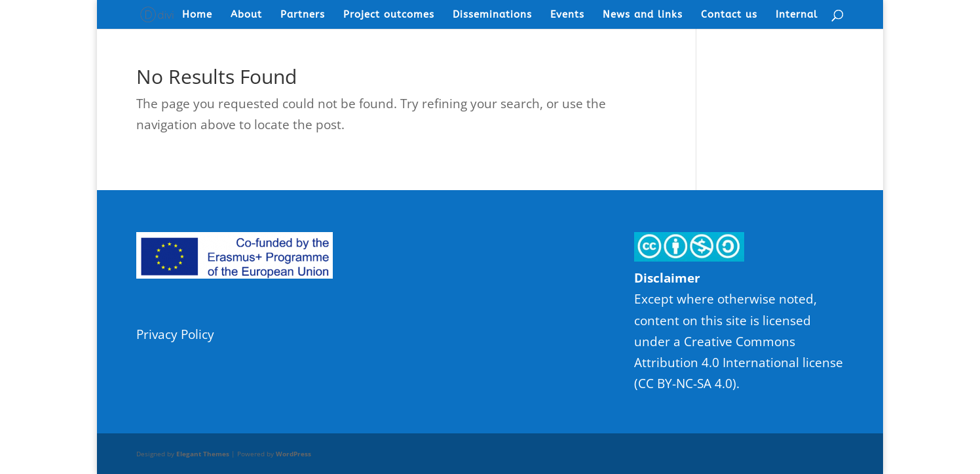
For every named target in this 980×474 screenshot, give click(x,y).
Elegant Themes (203, 454)
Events (567, 15)
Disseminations (492, 15)
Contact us (729, 15)
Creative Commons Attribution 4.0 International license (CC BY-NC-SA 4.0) (739, 363)
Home (197, 15)
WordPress (293, 454)
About (246, 15)
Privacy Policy (175, 334)
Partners (303, 15)
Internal (797, 15)
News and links (643, 15)
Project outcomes (389, 15)
